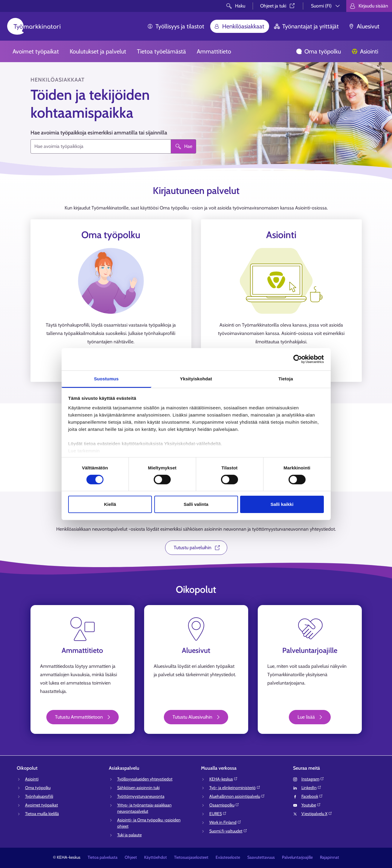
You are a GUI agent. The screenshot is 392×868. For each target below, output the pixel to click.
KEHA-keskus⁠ (224, 779)
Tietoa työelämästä (161, 51)
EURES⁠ (218, 814)
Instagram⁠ (313, 779)
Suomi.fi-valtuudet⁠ (228, 831)
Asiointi (365, 51)
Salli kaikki (282, 504)
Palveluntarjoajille (297, 857)
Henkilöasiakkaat (239, 26)
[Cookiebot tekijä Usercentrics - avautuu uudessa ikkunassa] (298, 359)
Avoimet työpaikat (36, 51)
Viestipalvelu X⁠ (317, 814)
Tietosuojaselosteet (191, 857)
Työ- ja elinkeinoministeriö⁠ (235, 788)
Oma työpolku (318, 51)
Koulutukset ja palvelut (98, 51)
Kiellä (110, 504)
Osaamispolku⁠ (224, 805)
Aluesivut (364, 26)
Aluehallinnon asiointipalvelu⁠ (237, 796)
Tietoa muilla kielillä (42, 814)
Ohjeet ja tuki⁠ (278, 6)
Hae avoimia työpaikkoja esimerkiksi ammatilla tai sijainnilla (99, 133)
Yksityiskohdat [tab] (196, 378)
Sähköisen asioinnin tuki (138, 788)
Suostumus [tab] (106, 378)
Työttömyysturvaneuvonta (141, 796)
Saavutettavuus (261, 857)
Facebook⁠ (312, 796)
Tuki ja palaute (129, 835)
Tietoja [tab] (286, 378)
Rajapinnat (330, 857)
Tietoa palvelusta (103, 857)
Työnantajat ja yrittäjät (306, 26)
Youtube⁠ (311, 805)
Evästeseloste (228, 857)
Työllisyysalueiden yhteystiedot (145, 779)
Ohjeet (131, 857)
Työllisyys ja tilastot (176, 26)
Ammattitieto (214, 51)
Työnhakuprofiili (39, 796)
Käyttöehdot (155, 857)
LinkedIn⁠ (311, 788)
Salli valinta (196, 504)
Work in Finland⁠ (225, 822)
